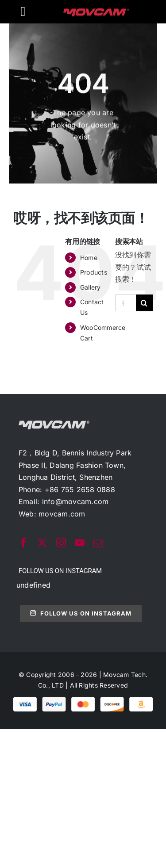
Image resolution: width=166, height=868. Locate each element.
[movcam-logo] (97, 12)
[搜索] (144, 303)
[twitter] (42, 543)
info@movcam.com (75, 501)
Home (89, 258)
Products (94, 272)
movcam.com (62, 514)
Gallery (91, 287)
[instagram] (61, 543)
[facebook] (23, 543)
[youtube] (80, 543)
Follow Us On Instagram (81, 613)
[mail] (98, 543)
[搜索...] (125, 303)
